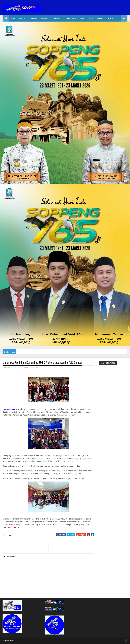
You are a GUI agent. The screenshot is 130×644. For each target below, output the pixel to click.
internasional (58, 18)
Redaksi (110, 18)
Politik (22, 18)
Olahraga (33, 18)
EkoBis (83, 18)
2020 (12, 641)
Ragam (100, 18)
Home (13, 18)
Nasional (44, 18)
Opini (91, 18)
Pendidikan (72, 18)
